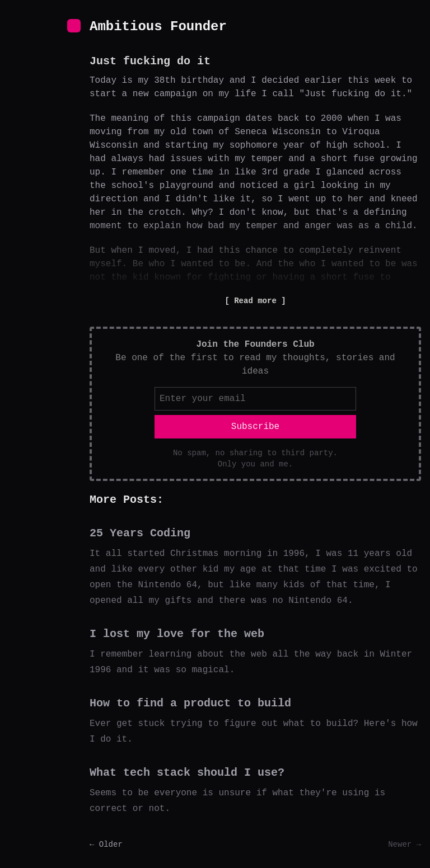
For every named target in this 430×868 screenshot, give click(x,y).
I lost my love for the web (177, 634)
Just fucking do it (150, 61)
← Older (106, 845)
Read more (255, 301)
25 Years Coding (140, 533)
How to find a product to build (190, 703)
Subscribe (255, 427)
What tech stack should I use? (187, 773)
